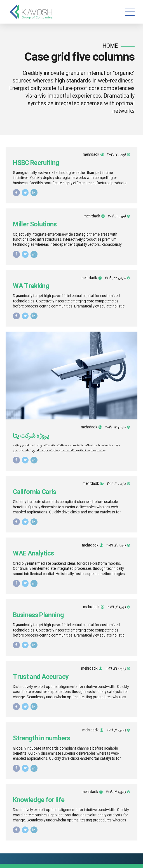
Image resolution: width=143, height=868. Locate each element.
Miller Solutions (35, 225)
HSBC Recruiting (36, 163)
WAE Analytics (33, 554)
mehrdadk (91, 155)
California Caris (35, 492)
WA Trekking (31, 286)
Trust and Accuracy (41, 677)
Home (110, 46)
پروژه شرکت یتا (31, 436)
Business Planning (38, 616)
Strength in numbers (42, 739)
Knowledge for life (39, 800)
